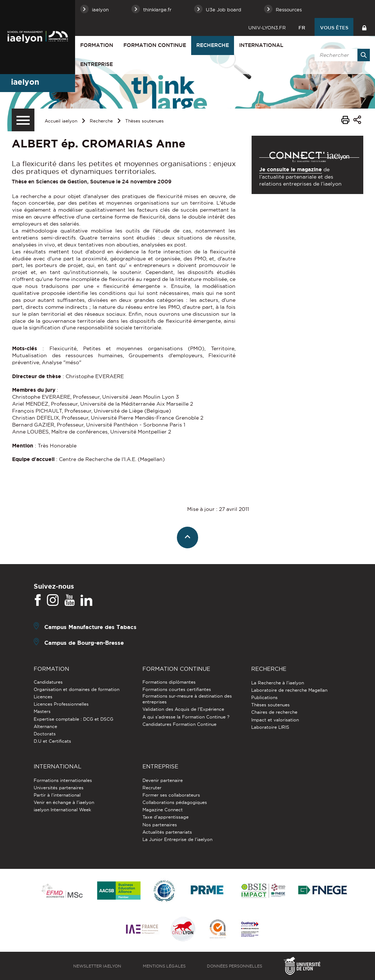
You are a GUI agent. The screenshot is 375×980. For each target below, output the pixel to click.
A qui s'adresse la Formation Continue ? (186, 717)
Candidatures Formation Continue (179, 724)
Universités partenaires (59, 788)
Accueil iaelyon (61, 121)
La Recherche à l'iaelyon (278, 683)
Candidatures (48, 682)
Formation (97, 45)
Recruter (152, 788)
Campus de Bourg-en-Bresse (84, 643)
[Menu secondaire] (23, 120)
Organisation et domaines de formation (77, 689)
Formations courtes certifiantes (177, 689)
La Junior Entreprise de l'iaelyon (177, 839)
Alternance (45, 726)
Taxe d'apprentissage (166, 817)
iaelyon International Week (62, 810)
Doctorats (45, 734)
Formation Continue (155, 45)
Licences (43, 697)
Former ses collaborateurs (171, 795)
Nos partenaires (160, 825)
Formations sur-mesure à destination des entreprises (187, 699)
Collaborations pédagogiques (175, 802)
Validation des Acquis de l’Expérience (183, 709)
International (261, 45)
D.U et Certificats (52, 741)
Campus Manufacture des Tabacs (90, 627)
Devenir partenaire (163, 780)
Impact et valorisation (275, 720)
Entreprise (96, 64)
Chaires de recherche (274, 712)
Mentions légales (164, 966)
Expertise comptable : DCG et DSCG (73, 719)
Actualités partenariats (167, 832)
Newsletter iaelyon (97, 966)
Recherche (213, 45)
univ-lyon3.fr (267, 28)
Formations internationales (63, 780)
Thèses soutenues (144, 121)
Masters (42, 711)
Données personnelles (235, 966)
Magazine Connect (163, 810)
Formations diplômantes (169, 682)
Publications (264, 697)
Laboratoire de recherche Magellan (289, 690)
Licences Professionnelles (61, 704)
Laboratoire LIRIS (270, 727)
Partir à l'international (57, 795)
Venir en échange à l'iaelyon (64, 802)
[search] (341, 55)
